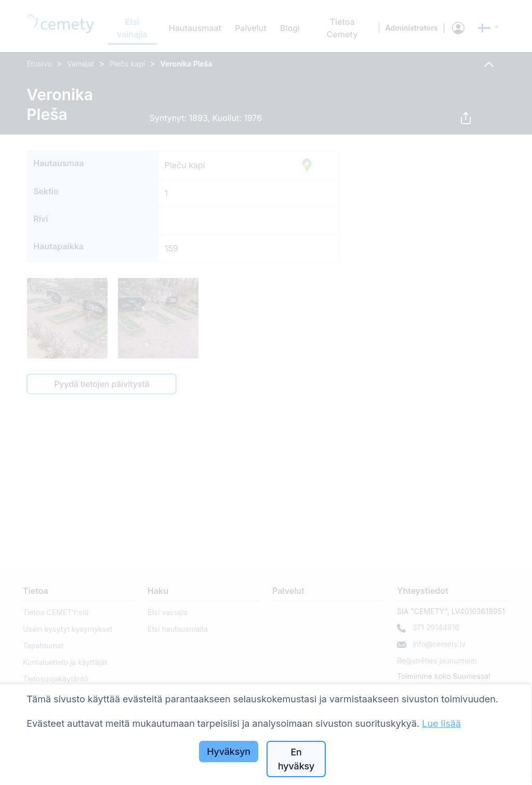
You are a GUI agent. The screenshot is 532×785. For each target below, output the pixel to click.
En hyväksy (296, 759)
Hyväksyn (229, 751)
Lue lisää (441, 723)
